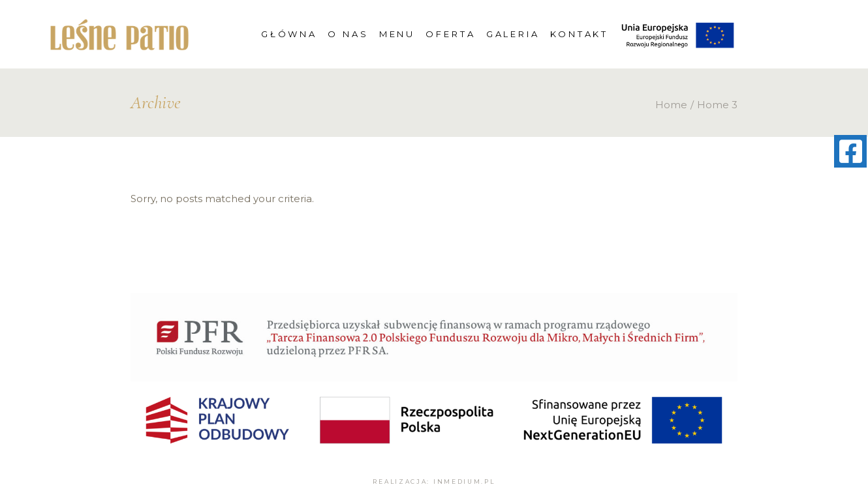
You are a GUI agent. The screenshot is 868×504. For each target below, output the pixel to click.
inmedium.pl (464, 482)
